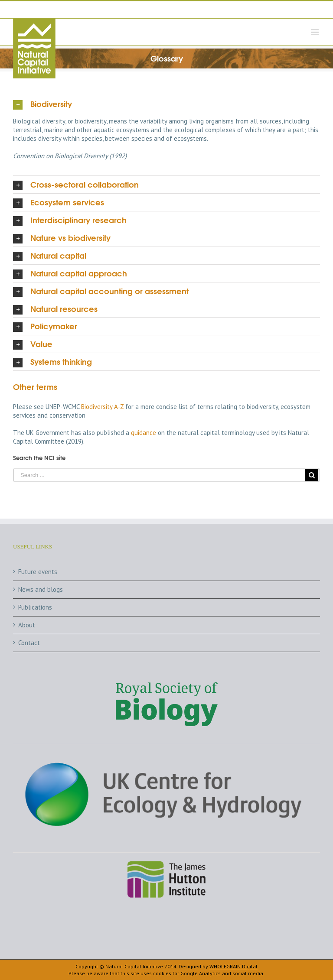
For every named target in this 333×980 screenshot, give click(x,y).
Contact (29, 643)
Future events (38, 572)
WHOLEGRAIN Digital (233, 966)
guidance (144, 433)
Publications (35, 607)
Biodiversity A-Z (102, 407)
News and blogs (41, 589)
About (27, 625)
